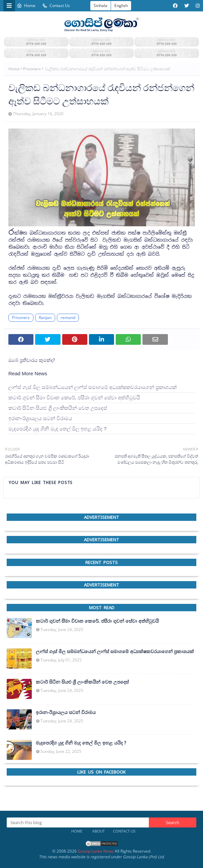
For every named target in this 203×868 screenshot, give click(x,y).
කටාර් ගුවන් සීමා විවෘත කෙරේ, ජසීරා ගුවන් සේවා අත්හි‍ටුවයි (74, 398)
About (98, 831)
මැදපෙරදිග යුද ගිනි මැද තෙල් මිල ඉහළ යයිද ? (58, 429)
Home (26, 6)
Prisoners (32, 69)
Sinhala (100, 6)
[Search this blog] (78, 822)
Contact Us (56, 6)
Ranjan (45, 318)
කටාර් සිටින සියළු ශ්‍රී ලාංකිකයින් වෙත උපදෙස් (58, 408)
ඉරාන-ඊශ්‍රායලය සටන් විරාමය (40, 418)
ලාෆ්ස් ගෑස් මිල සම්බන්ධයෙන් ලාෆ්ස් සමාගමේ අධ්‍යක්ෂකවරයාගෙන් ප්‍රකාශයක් (92, 387)
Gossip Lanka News (96, 851)
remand (68, 318)
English (121, 6)
